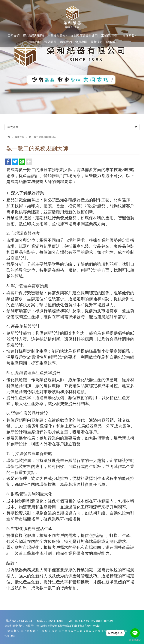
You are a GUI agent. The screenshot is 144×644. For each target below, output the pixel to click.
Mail (71, 621)
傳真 (40, 621)
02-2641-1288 (54, 621)
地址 (8, 626)
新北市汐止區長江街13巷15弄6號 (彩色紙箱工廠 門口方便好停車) (56, 626)
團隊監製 (20, 137)
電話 (8, 621)
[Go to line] (135, 633)
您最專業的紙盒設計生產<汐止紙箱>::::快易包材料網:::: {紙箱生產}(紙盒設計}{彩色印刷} (72, 17)
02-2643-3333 (22, 621)
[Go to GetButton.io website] (135, 640)
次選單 (72, 127)
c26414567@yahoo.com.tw (94, 621)
